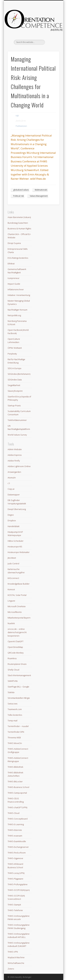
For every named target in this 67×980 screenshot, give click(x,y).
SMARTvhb (13, 681)
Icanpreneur (14, 278)
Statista (11, 692)
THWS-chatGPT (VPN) (17, 807)
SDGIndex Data (15, 380)
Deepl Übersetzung (17, 509)
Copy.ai (11, 489)
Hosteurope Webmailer (19, 552)
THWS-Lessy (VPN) (16, 873)
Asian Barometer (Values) (19, 217)
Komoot (11, 589)
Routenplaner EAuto (17, 664)
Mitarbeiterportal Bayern (19, 618)
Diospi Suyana (14, 243)
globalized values (21, 190)
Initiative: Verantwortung (19, 295)
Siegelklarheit (14, 385)
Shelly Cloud (13, 670)
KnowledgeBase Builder (19, 584)
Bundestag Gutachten (18, 223)
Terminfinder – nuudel (18, 726)
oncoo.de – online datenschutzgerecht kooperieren (17, 632)
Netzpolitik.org (14, 315)
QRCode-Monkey (16, 653)
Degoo (11, 515)
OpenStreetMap (15, 647)
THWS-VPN (13, 952)
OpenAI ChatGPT (16, 641)
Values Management (39, 196)
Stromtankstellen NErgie (19, 698)
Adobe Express (15, 455)
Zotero (11, 969)
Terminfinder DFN (16, 732)
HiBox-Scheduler (16, 541)
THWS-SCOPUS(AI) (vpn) (19, 890)
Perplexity (12, 354)
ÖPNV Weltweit (15, 348)
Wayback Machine (16, 957)
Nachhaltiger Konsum (17, 310)
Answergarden (14, 472)
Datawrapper (14, 495)
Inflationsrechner (16, 289)
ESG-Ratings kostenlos (18, 258)
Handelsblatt (14, 526)
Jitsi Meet (12, 558)
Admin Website (15, 449)
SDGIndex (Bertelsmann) (19, 374)
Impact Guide (14, 284)
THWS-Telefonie (15, 910)
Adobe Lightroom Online (19, 466)
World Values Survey (17, 435)
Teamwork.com (15, 709)
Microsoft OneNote (17, 606)
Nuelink (11, 623)
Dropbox (12, 520)
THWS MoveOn (15, 743)
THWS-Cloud (14, 813)
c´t (9, 483)
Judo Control (13, 563)
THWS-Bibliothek (15, 767)
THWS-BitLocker (15, 781)
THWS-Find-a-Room (17, 853)
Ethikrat (11, 264)
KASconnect (13, 578)
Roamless (12, 658)
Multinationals (41, 190)
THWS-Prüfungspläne (18, 884)
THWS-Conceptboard (18, 819)
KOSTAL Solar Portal (17, 595)
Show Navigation (52, 28)
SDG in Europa (14, 368)
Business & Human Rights (19, 229)
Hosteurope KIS (15, 547)
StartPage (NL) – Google (18, 687)
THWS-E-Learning (16, 824)
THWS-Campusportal (17, 793)
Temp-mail (12, 721)
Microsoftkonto (15, 612)
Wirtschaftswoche (16, 963)
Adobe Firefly (14, 461)
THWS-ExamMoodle (17, 841)
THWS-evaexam (15, 836)
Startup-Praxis (14, 406)
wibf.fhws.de (38, 179)
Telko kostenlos (15, 715)
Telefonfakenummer (17, 420)
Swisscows (12, 704)
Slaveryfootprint (15, 391)
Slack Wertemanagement (19, 675)
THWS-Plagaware (15, 879)
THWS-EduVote (15, 830)
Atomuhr (12, 478)
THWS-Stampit (14, 905)
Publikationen (21, 126)
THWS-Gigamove (15, 858)
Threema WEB (14, 738)
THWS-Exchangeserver (18, 847)
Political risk (19, 196)
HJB (17, 116)
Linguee (11, 601)
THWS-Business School (18, 787)
